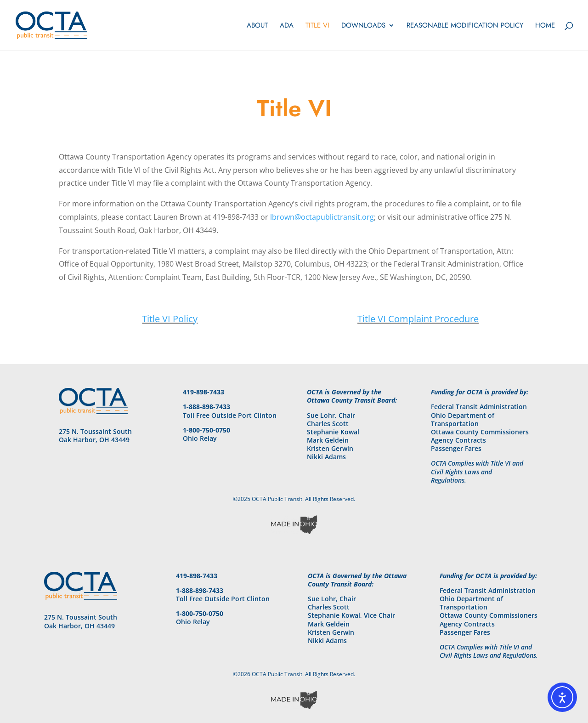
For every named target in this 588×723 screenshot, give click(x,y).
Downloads (363, 26)
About (257, 26)
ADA (287, 26)
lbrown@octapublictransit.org (322, 217)
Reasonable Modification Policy (465, 26)
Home (545, 26)
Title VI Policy (170, 319)
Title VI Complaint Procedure (418, 319)
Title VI (317, 26)
